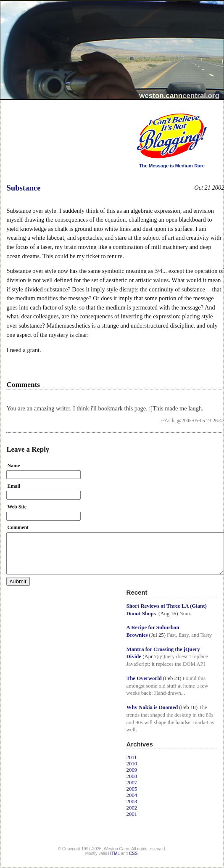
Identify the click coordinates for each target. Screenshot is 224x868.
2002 (132, 808)
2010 (132, 764)
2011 (132, 757)
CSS (133, 853)
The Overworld (144, 678)
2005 (132, 789)
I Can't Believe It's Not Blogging (127, 110)
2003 (132, 802)
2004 (132, 795)
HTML (114, 853)
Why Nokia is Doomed (152, 707)
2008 (132, 776)
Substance (23, 188)
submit (18, 581)
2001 (132, 814)
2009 (132, 770)
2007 (132, 783)
